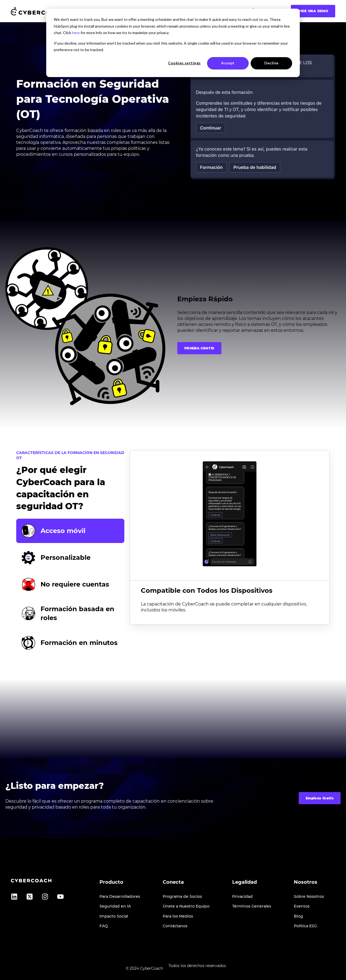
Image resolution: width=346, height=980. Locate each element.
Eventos (302, 906)
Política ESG (305, 926)
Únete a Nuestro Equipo (186, 906)
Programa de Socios (182, 897)
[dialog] (173, 43)
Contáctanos (175, 926)
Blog (298, 916)
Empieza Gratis (320, 798)
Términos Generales (252, 906)
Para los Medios (178, 916)
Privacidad (242, 897)
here (76, 33)
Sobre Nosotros (309, 897)
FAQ (104, 926)
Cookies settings (184, 63)
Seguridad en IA (115, 906)
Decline (272, 63)
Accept (228, 63)
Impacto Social (114, 916)
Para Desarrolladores (120, 897)
